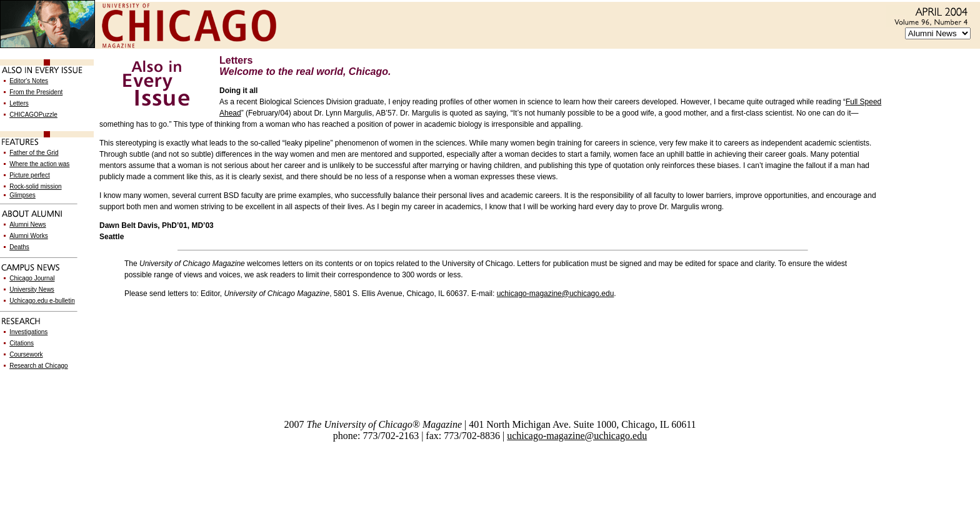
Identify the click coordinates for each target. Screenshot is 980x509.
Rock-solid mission (35, 186)
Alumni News (27, 225)
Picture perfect (29, 175)
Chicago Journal (32, 278)
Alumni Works (29, 236)
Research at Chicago (38, 366)
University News (32, 289)
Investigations (28, 332)
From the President (36, 92)
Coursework (26, 354)
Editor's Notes (29, 81)
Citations (22, 343)
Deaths (19, 247)
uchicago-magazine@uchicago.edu (556, 294)
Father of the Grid (34, 153)
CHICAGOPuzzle (33, 115)
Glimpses (22, 195)
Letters (19, 103)
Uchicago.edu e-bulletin (42, 301)
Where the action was (39, 164)
